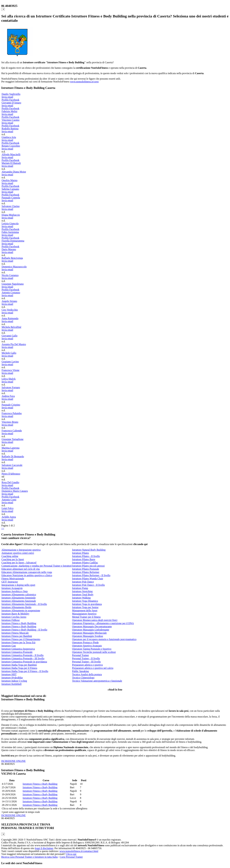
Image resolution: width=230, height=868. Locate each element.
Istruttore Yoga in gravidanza (87, 604)
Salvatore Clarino (11, 206)
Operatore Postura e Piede (85, 642)
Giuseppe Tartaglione (13, 439)
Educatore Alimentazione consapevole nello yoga (27, 572)
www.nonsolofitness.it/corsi (84, 82)
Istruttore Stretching (82, 591)
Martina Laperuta (11, 448)
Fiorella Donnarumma (13, 241)
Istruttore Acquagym (12, 588)
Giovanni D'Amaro (11, 103)
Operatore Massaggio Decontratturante (92, 626)
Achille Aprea (9, 517)
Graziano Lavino (10, 362)
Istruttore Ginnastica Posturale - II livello (22, 655)
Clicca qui (71, 854)
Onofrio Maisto (10, 180)
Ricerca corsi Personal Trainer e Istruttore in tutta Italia (29, 857)
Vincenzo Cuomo (10, 120)
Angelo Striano (9, 301)
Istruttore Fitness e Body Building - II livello (24, 630)
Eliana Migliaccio (11, 215)
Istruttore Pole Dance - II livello (88, 585)
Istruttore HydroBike (12, 678)
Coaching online (10, 556)
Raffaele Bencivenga (12, 258)
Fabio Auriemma (10, 232)
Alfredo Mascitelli (11, 154)
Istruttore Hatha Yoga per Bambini (19, 665)
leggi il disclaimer (44, 848)
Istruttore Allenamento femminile (19, 598)
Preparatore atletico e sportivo (87, 665)
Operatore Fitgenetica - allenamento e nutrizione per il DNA (103, 623)
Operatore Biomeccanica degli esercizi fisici (95, 620)
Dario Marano (9, 249)
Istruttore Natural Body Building (89, 550)
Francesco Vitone (10, 370)
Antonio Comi (9, 500)
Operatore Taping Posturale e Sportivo (92, 649)
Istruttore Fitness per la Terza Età (18, 642)
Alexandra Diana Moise (14, 172)
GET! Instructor (10, 582)
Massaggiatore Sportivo (84, 614)
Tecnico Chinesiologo (83, 678)
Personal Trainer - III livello (86, 662)
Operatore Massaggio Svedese (88, 636)
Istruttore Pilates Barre (84, 559)
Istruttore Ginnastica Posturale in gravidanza (24, 662)
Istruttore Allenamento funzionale (19, 601)
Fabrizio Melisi (9, 111)
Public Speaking (80, 671)
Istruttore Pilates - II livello (86, 556)
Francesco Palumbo (12, 413)
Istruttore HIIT (9, 674)
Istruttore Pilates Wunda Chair (88, 579)
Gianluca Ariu (9, 137)
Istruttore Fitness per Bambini (17, 636)
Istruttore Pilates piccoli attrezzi (88, 566)
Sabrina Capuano (10, 189)
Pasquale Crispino (11, 405)
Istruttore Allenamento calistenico (19, 595)
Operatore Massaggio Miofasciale (89, 633)
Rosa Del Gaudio (10, 482)
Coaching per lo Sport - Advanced (19, 563)
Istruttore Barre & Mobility (15, 614)
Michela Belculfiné (11, 327)
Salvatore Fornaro (11, 387)
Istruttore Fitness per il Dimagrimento (21, 639)
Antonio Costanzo (11, 293)
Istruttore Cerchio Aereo (14, 617)
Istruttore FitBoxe (11, 620)
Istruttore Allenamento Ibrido (16, 607)
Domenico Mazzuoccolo (14, 267)
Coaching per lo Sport (13, 559)
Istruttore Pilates (80, 553)
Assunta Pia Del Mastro (14, 344)
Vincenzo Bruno (10, 422)
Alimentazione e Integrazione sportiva (21, 550)
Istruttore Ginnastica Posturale (17, 652)
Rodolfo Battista (10, 129)
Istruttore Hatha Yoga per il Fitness (19, 668)
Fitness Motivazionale (13, 579)
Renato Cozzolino (11, 146)
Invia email (7, 97)
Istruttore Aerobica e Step (15, 591)
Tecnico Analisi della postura (87, 674)
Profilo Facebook (10, 100)
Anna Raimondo (10, 318)
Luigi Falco (8, 508)
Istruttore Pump (80, 588)
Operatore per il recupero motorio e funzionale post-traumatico (104, 639)
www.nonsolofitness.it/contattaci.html (79, 851)
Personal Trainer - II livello (86, 658)
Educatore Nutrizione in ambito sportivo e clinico (27, 575)
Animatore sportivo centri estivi (18, 553)
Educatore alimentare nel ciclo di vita (21, 569)
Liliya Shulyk (9, 379)
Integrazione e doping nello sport (18, 585)
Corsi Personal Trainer (71, 857)
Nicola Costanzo (10, 275)
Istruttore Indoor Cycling (14, 681)
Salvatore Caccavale (12, 465)
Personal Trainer (80, 655)
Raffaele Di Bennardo (13, 456)
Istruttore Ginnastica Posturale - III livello (23, 658)
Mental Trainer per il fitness (86, 617)
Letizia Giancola (10, 223)
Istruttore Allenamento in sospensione (21, 610)
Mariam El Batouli (11, 163)
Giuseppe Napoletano (13, 284)
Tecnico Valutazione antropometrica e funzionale (97, 681)
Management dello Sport (85, 610)
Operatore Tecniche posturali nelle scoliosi (94, 652)
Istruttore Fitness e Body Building (19, 623)
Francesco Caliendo (12, 431)
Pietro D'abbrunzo (11, 474)
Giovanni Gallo (10, 336)
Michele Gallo (9, 353)
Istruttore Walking (81, 598)
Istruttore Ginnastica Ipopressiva (18, 649)
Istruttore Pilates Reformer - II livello (91, 575)
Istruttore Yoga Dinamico (85, 601)
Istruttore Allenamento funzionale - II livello (24, 604)
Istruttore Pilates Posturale (86, 569)
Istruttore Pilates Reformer (86, 572)
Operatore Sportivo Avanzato (87, 646)
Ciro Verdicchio (10, 310)
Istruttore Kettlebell (11, 684)
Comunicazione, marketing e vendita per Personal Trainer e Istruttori (37, 566)
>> (3, 528)
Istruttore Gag (9, 646)
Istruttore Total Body (83, 595)
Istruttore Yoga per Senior (85, 607)
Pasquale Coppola (11, 198)
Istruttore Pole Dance (83, 582)
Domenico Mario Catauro (15, 491)
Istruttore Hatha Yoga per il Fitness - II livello (25, 671)
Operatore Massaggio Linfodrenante (91, 630)
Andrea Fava (8, 396)
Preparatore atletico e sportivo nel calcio (93, 668)
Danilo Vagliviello (11, 94)
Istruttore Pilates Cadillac (85, 563)
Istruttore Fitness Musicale (15, 633)
